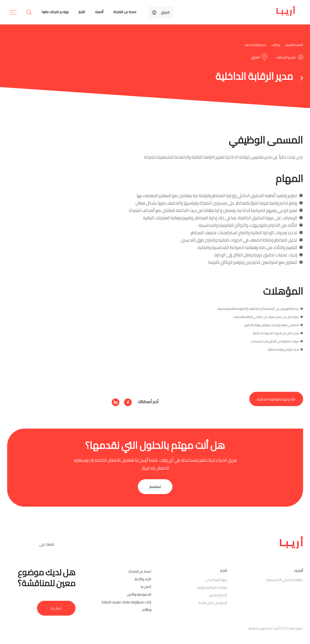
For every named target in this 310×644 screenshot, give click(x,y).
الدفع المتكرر (218, 595)
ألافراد (99, 12)
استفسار (155, 487)
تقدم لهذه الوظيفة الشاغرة (276, 399)
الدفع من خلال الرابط (213, 603)
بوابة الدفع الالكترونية (212, 587)
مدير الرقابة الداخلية (255, 45)
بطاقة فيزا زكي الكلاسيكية (285, 580)
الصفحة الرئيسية (294, 45)
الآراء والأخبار (143, 579)
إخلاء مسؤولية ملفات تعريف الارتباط (127, 602)
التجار (82, 12)
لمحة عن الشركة (125, 12)
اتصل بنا (146, 587)
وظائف (276, 45)
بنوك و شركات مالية (55, 12)
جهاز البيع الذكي (216, 580)
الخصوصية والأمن (139, 594)
